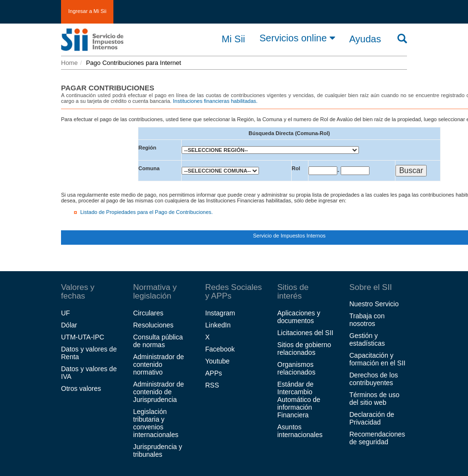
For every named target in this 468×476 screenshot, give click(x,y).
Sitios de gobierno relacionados (304, 349)
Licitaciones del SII (305, 333)
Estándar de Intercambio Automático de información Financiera (299, 400)
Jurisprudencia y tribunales (158, 451)
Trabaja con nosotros (367, 320)
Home (69, 63)
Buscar (411, 170)
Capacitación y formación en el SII (377, 359)
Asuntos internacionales (300, 431)
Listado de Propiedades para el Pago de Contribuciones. (147, 212)
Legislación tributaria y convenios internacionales (156, 423)
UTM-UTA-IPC (83, 337)
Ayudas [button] (365, 39)
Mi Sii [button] (233, 39)
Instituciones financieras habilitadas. (215, 101)
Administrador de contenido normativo (159, 364)
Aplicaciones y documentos (299, 317)
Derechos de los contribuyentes (374, 379)
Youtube (217, 361)
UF (66, 313)
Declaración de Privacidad (372, 418)
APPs (214, 373)
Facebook (220, 349)
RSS (212, 385)
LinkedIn (218, 325)
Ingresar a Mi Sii (87, 11)
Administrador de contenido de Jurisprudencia (159, 392)
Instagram (220, 313)
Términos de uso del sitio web (374, 399)
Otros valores (81, 388)
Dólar (69, 325)
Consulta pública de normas (158, 341)
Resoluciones (153, 325)
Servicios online (297, 38)
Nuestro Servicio (374, 304)
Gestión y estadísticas (367, 339)
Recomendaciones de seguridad (377, 438)
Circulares (148, 313)
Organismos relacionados (296, 368)
